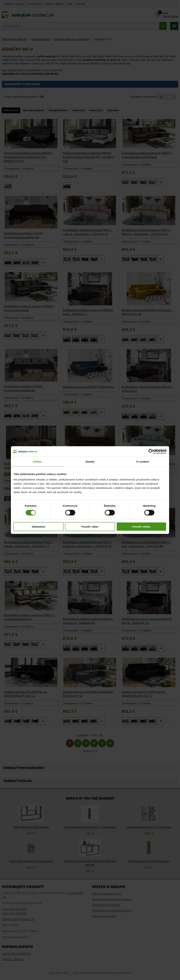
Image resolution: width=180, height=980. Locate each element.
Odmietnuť (39, 527)
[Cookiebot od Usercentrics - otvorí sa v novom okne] (151, 451)
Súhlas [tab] (37, 461)
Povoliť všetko (142, 527)
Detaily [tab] (90, 461)
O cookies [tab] (143, 461)
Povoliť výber (90, 527)
